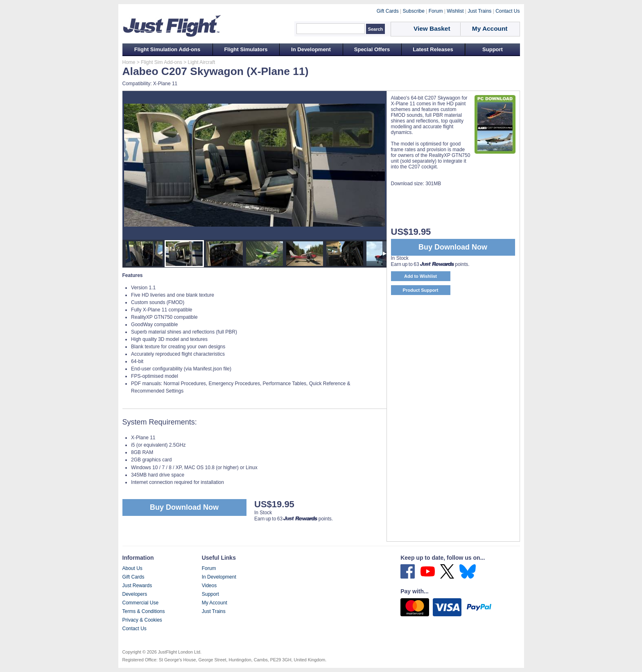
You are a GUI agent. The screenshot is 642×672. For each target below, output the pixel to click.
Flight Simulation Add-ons (167, 49)
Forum (209, 568)
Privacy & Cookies (142, 620)
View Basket (432, 28)
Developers (135, 594)
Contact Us (135, 629)
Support (493, 49)
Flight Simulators (246, 49)
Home (129, 62)
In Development (311, 49)
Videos (209, 586)
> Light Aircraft (199, 62)
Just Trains (214, 611)
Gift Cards (133, 577)
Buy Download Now (184, 507)
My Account (215, 603)
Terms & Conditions (144, 611)
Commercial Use (141, 603)
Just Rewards (137, 586)
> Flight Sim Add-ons (159, 62)
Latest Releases (433, 49)
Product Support (421, 290)
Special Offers (372, 49)
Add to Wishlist (420, 276)
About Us (132, 568)
